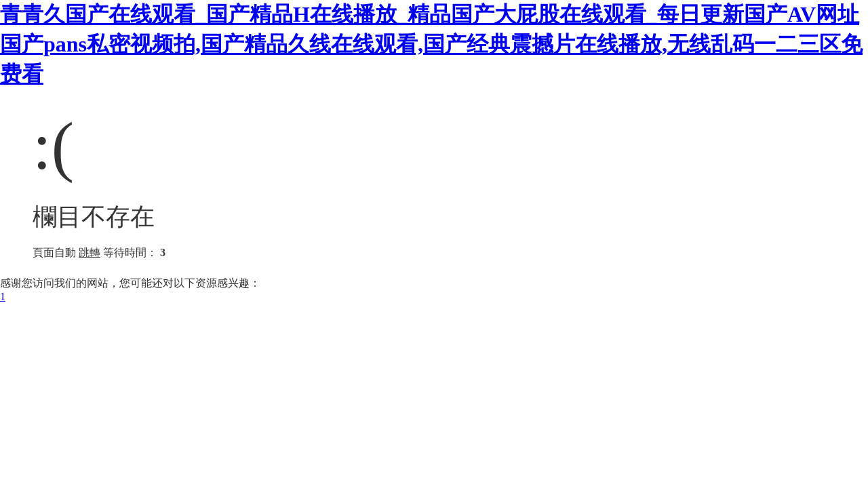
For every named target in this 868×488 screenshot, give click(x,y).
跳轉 (90, 252)
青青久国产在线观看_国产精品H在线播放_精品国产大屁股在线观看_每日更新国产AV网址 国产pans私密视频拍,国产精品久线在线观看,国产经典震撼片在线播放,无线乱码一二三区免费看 (431, 44)
